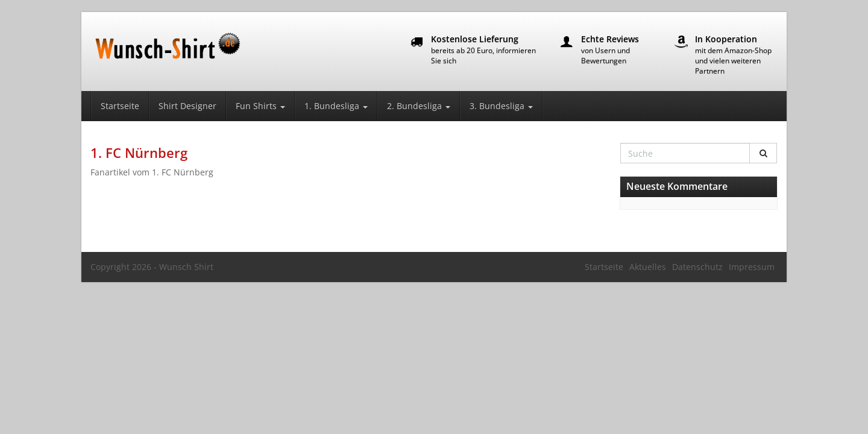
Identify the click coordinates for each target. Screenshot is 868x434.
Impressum (752, 267)
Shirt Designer (187, 106)
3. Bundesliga (501, 106)
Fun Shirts (260, 106)
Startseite (120, 106)
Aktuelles (648, 267)
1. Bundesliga (336, 106)
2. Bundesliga (419, 106)
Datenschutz (697, 267)
